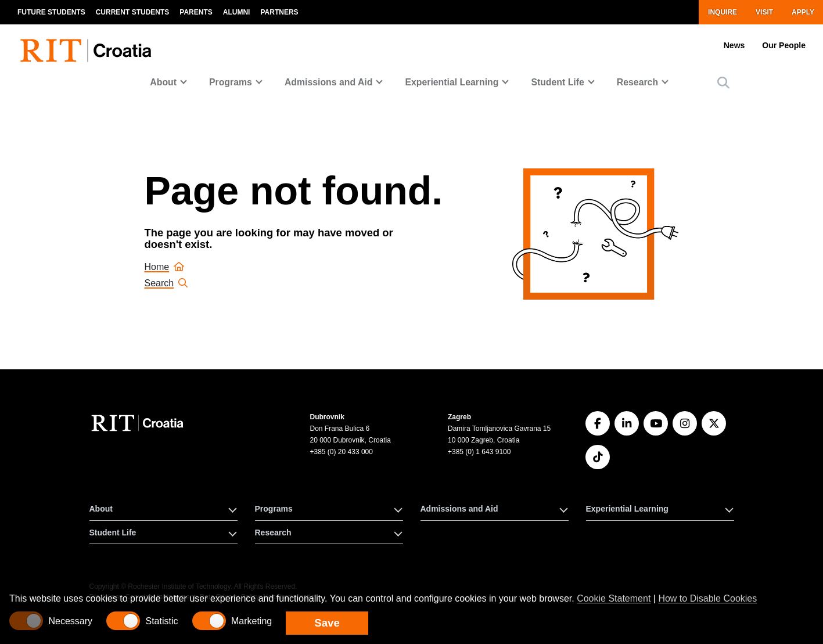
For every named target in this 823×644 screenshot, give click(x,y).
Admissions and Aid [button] (459, 509)
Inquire (723, 12)
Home (165, 267)
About (163, 82)
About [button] (101, 509)
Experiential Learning (452, 82)
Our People (784, 45)
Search (166, 283)
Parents (196, 12)
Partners (279, 12)
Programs (231, 82)
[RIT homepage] (88, 44)
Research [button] (273, 533)
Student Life (557, 82)
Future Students (51, 12)
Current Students (133, 12)
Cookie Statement (614, 598)
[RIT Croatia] (139, 423)
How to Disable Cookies (707, 598)
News (734, 45)
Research (637, 82)
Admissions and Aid (329, 82)
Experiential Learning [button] (627, 509)
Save (327, 623)
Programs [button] (274, 509)
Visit (764, 12)
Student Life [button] (113, 533)
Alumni (237, 12)
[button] (723, 83)
